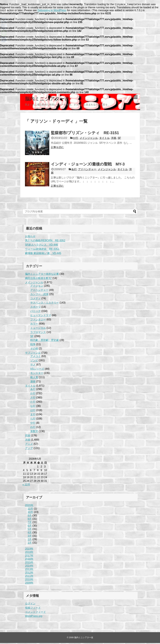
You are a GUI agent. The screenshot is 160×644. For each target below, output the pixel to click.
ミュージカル (38, 329)
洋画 (114, 139)
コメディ (36, 299)
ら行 (33, 420)
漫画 (33, 382)
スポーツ (36, 308)
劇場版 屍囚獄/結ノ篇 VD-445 (43, 254)
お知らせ (30, 237)
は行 (33, 411)
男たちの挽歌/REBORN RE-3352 (45, 241)
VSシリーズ (37, 370)
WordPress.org (34, 617)
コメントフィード (36, 613)
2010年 (29, 580)
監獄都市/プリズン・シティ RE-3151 (85, 134)
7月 (30, 523)
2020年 (29, 506)
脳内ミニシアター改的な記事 (42, 275)
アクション (37, 287)
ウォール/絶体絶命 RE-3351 (42, 250)
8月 (30, 520)
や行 (33, 424)
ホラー (34, 325)
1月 (30, 544)
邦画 (28, 436)
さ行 (33, 398)
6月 (30, 527)
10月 (30, 513)
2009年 (29, 584)
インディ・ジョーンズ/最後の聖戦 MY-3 (88, 165)
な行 (33, 407)
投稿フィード (33, 609)
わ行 (33, 428)
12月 (30, 510)
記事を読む (57, 148)
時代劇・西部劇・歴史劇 (45, 341)
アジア (29, 449)
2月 (30, 540)
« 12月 (26, 485)
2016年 (29, 560)
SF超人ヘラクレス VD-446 (42, 246)
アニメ (29, 445)
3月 (30, 537)
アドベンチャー (87, 170)
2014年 (29, 567)
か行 (76, 139)
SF (119, 139)
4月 (30, 533)
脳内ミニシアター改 (47, 100)
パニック (36, 312)
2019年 (29, 550)
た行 (33, 403)
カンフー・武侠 (39, 295)
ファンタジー (38, 320)
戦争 (33, 345)
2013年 (29, 570)
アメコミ (36, 357)
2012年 (29, 574)
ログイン (30, 605)
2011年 (29, 577)
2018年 (29, 553)
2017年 (29, 556)
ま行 (33, 415)
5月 (30, 530)
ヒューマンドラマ (41, 316)
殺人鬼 (34, 378)
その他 (34, 349)
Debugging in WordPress (52, 11)
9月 (30, 516)
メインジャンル (89, 139)
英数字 (34, 432)
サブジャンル (33, 354)
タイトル (104, 139)
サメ (33, 366)
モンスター (37, 374)
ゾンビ (34, 361)
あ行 (74, 170)
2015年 (29, 563)
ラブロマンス (38, 333)
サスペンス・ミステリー (45, 304)
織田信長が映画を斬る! (38, 279)
